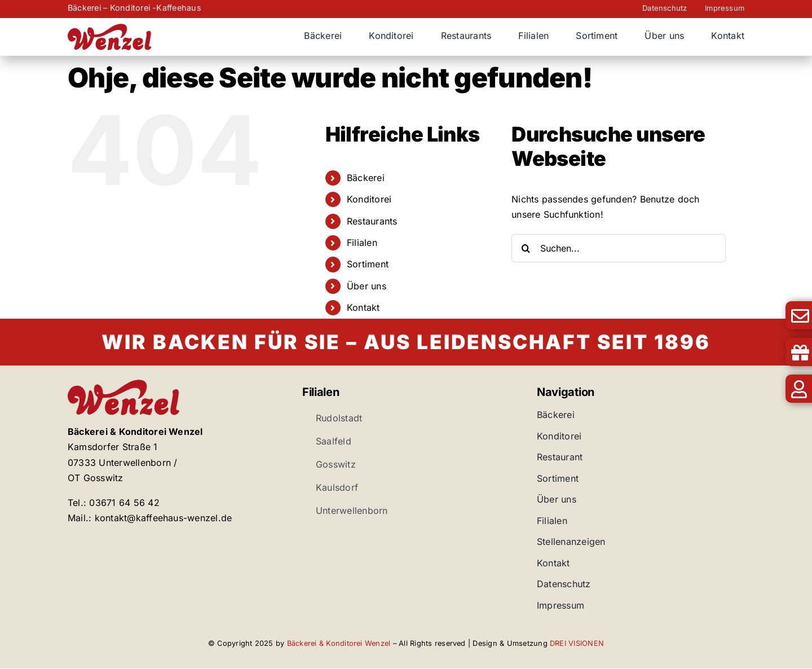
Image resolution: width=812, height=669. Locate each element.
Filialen (362, 243)
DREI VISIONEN (577, 643)
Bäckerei (366, 178)
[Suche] (526, 248)
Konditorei (369, 199)
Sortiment (368, 264)
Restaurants (372, 221)
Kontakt (363, 307)
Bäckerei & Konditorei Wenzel (339, 643)
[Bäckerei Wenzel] (110, 28)
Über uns (367, 286)
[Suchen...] (619, 248)
